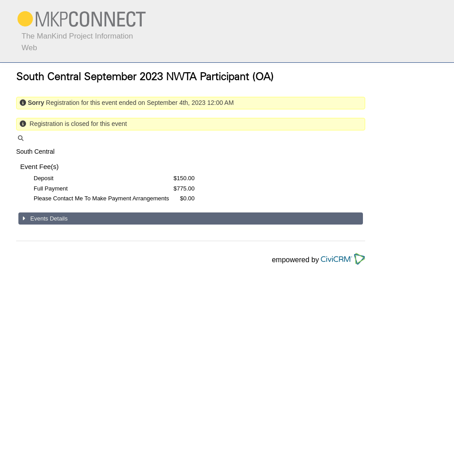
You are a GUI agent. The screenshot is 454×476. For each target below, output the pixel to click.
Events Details (48, 219)
